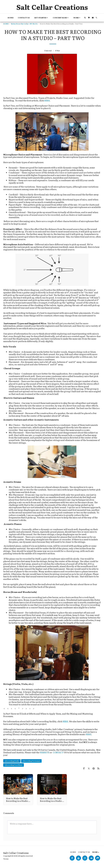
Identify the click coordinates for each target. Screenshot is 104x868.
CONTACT (58, 752)
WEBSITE (45, 752)
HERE (47, 100)
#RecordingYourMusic (14, 765)
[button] (41, 18)
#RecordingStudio (12, 761)
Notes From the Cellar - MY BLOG (24, 24)
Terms (6, 859)
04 (9, 779)
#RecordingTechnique (31, 761)
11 (43, 779)
